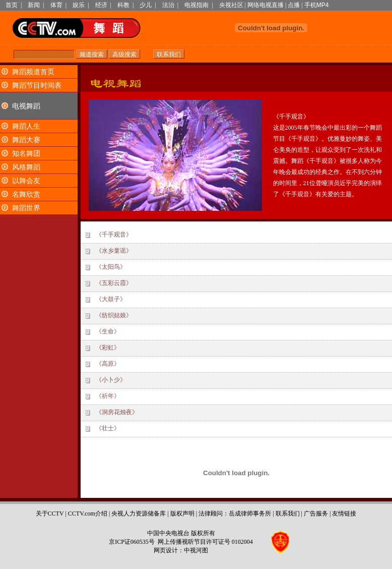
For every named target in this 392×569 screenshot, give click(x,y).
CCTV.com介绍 (88, 514)
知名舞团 (26, 154)
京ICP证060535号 (132, 542)
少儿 (146, 5)
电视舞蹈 (26, 106)
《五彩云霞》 (114, 283)
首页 (12, 5)
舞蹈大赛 (26, 140)
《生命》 (108, 331)
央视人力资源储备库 (139, 514)
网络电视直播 (266, 5)
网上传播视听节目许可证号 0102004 (205, 542)
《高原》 (108, 364)
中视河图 (196, 550)
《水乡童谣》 (114, 251)
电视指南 (197, 5)
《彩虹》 (108, 348)
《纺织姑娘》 (114, 315)
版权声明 (182, 514)
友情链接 (344, 514)
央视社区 (231, 5)
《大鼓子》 (111, 299)
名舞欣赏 (26, 194)
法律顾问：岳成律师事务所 (235, 514)
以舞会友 (26, 181)
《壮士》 (108, 428)
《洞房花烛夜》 (117, 412)
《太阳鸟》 (111, 267)
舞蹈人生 (26, 126)
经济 (101, 5)
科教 (123, 5)
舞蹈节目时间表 (37, 86)
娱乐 (79, 5)
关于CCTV (50, 514)
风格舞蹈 (26, 167)
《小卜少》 (111, 380)
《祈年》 (108, 396)
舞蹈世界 (26, 208)
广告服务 (316, 514)
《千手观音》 (114, 235)
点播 (294, 5)
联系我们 (288, 514)
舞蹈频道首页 (33, 72)
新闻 (34, 5)
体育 (56, 5)
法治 (168, 5)
